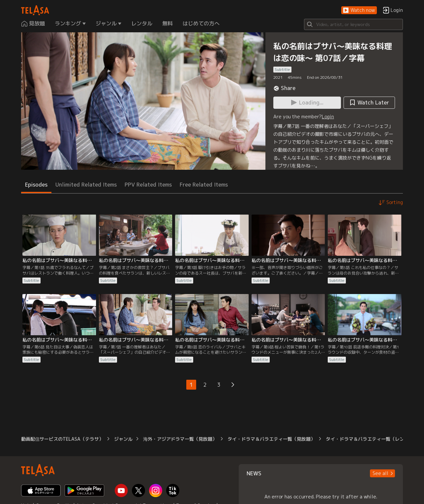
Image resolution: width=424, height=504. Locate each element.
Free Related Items (204, 185)
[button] (359, 10)
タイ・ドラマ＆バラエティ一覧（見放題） (271, 439)
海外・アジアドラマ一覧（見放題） (180, 439)
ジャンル (123, 439)
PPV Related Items (148, 185)
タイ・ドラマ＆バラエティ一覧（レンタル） (372, 439)
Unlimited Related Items (86, 185)
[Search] (353, 24)
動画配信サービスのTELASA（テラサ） (62, 439)
